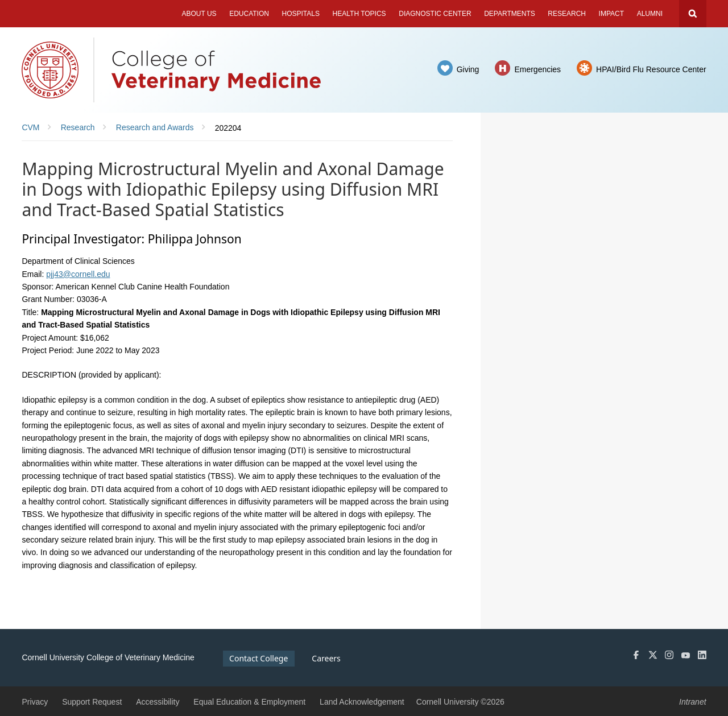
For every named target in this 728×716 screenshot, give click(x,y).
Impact (611, 14)
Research (567, 14)
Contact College (258, 658)
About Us (199, 14)
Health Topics (359, 14)
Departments (510, 14)
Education (249, 14)
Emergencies (537, 69)
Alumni (650, 14)
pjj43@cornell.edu (78, 274)
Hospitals (301, 14)
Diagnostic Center (435, 14)
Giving (468, 69)
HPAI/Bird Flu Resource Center (651, 69)
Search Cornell (693, 14)
